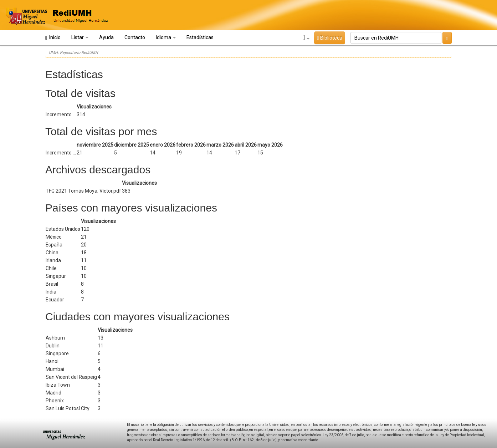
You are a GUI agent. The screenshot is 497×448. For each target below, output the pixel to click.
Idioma (166, 37)
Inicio (53, 38)
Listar (80, 37)
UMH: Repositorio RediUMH (73, 53)
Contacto (135, 37)
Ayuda (106, 37)
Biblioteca (329, 38)
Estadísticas (200, 37)
